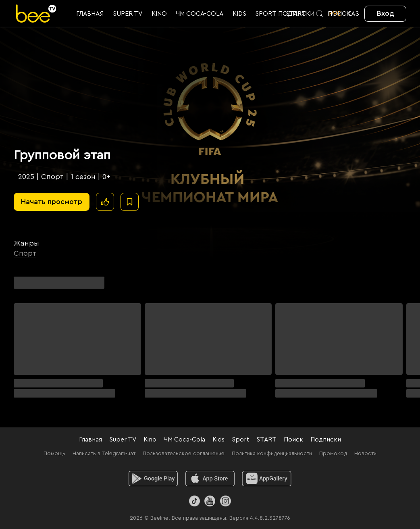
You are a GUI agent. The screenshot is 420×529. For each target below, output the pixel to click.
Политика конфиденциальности (272, 454)
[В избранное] (130, 202)
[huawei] (267, 479)
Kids (218, 439)
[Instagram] (226, 501)
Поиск (293, 439)
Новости (365, 454)
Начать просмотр (52, 202)
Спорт (25, 253)
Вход (386, 13)
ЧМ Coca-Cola (184, 439)
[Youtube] (210, 501)
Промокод (333, 454)
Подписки (326, 439)
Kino (150, 439)
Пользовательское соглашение (184, 454)
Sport (240, 439)
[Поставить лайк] (105, 202)
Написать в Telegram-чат (104, 454)
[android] (153, 479)
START (266, 439)
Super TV (123, 439)
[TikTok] (194, 501)
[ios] (210, 479)
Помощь (54, 454)
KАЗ (353, 14)
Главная (90, 439)
